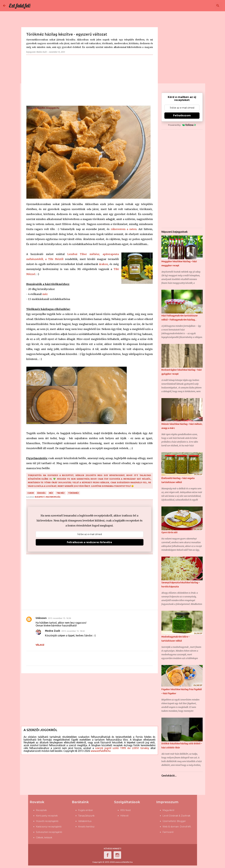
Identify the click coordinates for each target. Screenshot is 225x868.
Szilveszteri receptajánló (49, 832)
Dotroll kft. (186, 827)
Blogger (181, 821)
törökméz (73, 493)
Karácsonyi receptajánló (49, 827)
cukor (31, 493)
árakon (103, 264)
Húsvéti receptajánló (47, 821)
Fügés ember (86, 810)
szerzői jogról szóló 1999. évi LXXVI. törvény (122, 748)
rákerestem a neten (124, 229)
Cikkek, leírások (44, 838)
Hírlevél (124, 816)
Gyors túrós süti (169, 532)
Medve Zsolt (53, 631)
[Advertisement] (90, 79)
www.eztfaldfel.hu (101, 751)
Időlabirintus (85, 821)
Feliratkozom (182, 115)
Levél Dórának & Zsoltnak (176, 816)
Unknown (41, 618)
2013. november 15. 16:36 (59, 618)
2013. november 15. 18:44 (73, 631)
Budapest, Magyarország (48, 497)
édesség (41, 493)
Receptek (41, 810)
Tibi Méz (61, 493)
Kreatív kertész (86, 827)
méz (45, 294)
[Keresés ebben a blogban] (206, 6)
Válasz (40, 645)
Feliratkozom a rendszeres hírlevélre (89, 542)
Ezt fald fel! (20, 6)
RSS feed (125, 810)
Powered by (182, 125)
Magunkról (168, 810)
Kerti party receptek (47, 816)
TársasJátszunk (86, 816)
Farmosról (168, 832)
